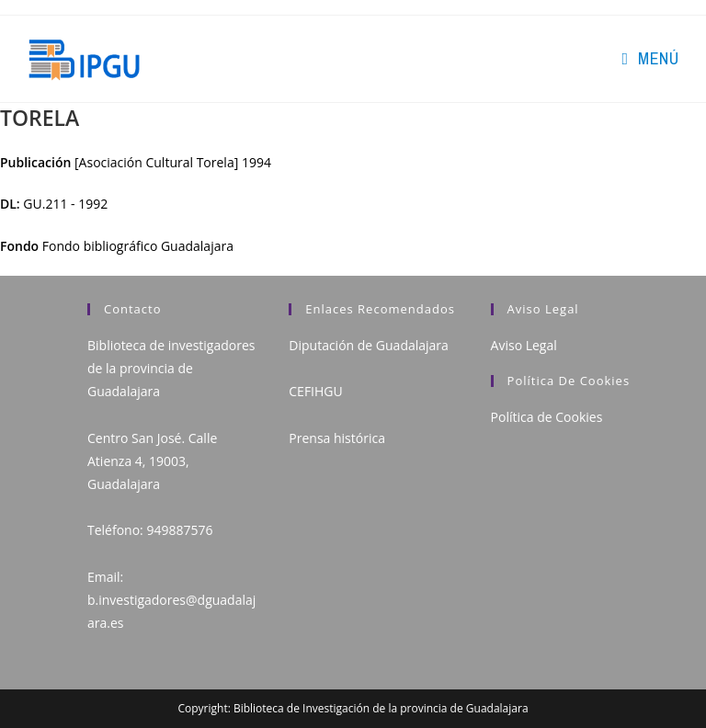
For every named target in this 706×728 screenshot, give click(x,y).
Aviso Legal (524, 345)
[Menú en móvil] (650, 58)
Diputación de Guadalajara (369, 345)
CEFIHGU (315, 391)
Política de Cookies (547, 417)
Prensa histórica (337, 438)
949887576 (179, 530)
